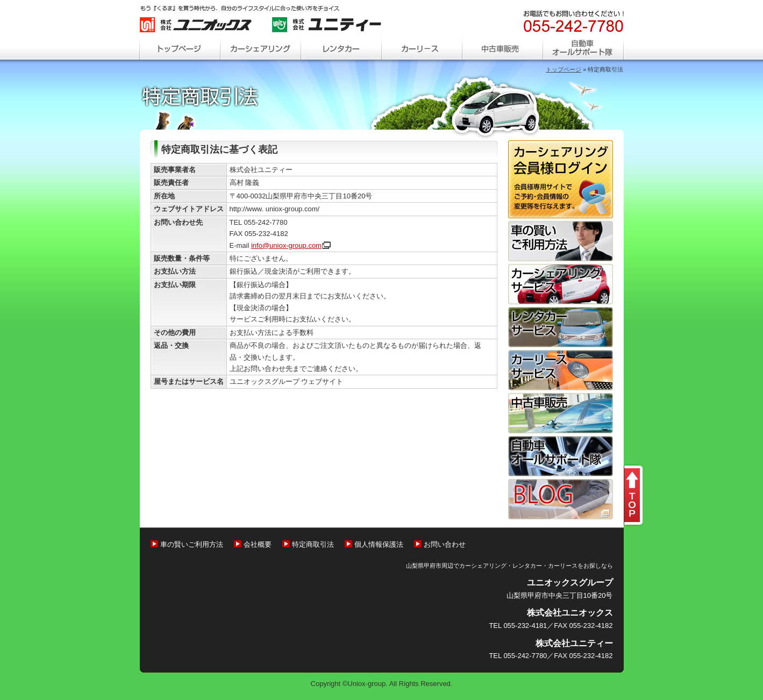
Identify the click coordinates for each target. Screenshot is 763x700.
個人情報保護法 (379, 544)
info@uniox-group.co (291, 245)
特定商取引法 (313, 544)
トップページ (564, 69)
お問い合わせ (445, 544)
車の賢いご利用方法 (192, 544)
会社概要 (258, 544)
